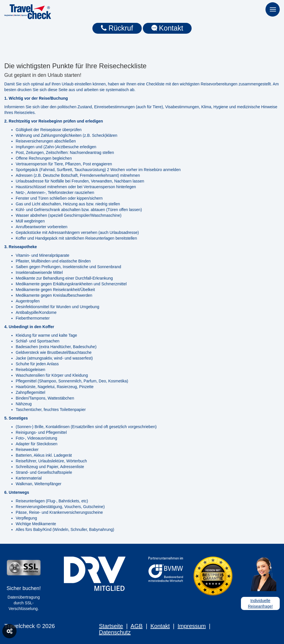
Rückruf (117, 28)
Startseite (111, 626)
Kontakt (167, 28)
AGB (137, 626)
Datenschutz (115, 632)
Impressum (192, 626)
